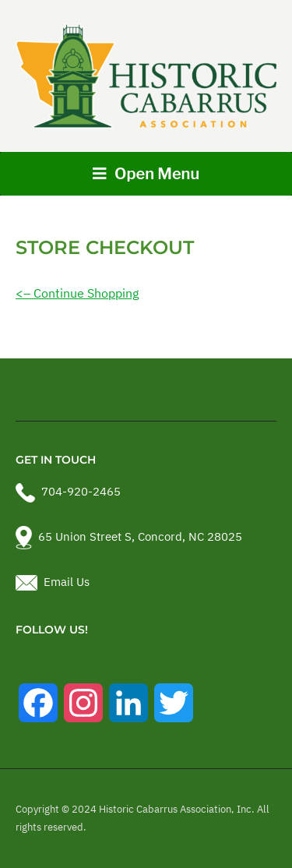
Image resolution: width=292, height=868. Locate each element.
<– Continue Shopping (77, 293)
